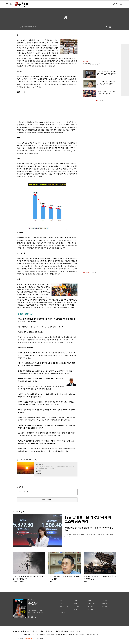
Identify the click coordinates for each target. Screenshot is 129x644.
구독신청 (105, 604)
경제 (76, 601)
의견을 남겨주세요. (24, 492)
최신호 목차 (92, 604)
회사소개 (21, 631)
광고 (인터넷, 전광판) (30, 631)
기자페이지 (92, 609)
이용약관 (50, 631)
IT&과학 (77, 606)
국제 (76, 604)
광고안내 (105, 606)
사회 (62, 604)
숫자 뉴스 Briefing (24, 460)
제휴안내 (39, 631)
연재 (90, 601)
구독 (35, 460)
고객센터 (44, 631)
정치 (62, 601)
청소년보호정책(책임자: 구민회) (72, 631)
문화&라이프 (64, 606)
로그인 (121, 4)
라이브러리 (92, 606)
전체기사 (63, 612)
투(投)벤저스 (88, 64)
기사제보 (105, 601)
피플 (76, 609)
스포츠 (62, 609)
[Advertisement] (43, 107)
